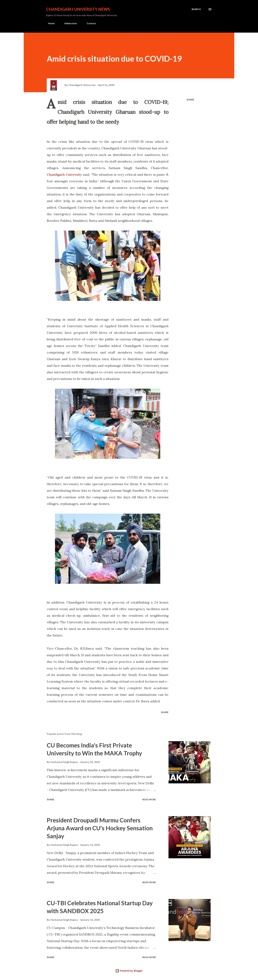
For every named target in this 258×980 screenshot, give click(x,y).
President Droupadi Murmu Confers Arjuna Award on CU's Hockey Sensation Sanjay (100, 828)
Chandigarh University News (78, 9)
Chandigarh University (64, 174)
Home (49, 23)
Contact (89, 23)
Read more (149, 799)
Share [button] (190, 100)
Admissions (69, 23)
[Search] (196, 9)
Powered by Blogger (129, 971)
